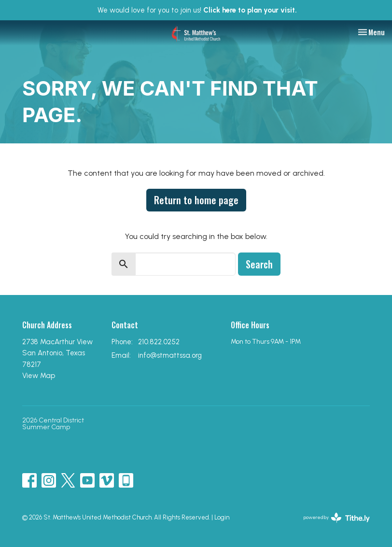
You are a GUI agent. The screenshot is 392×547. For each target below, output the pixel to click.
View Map (39, 376)
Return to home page (196, 200)
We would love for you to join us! (197, 10)
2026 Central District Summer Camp (53, 424)
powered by (337, 518)
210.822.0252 (159, 342)
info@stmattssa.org (170, 355)
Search (259, 264)
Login (222, 517)
